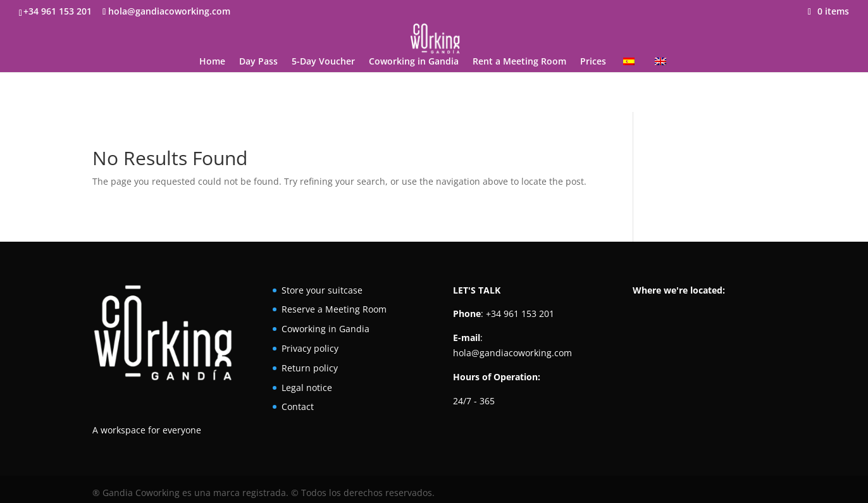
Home (212, 62)
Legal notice (307, 388)
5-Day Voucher (323, 62)
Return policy (310, 368)
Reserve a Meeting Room (334, 309)
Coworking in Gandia (414, 62)
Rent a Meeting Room (519, 62)
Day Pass (258, 62)
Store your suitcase (322, 290)
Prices (593, 62)
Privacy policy (310, 348)
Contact (298, 407)
